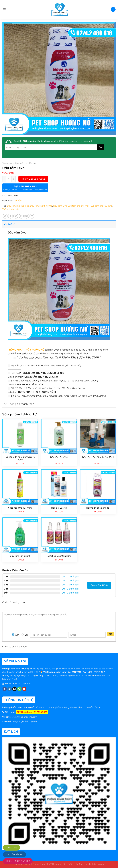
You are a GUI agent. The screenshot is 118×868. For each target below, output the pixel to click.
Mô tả (9, 224)
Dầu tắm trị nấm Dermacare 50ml (20, 458)
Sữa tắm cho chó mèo (79, 206)
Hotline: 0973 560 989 (18, 861)
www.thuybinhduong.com (24, 717)
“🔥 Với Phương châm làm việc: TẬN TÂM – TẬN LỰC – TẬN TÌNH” (72, 672)
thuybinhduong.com (95, 864)
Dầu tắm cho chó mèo (18, 206)
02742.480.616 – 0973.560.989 (32, 712)
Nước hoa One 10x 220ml (59, 556)
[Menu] (4, 9)
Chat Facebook (15, 854)
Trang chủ (7, 163)
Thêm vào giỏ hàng (33, 179)
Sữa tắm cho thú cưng (102, 206)
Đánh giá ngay (99, 585)
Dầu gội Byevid (59, 508)
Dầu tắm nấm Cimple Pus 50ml (98, 457)
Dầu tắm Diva (60, 206)
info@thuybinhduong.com (25, 721)
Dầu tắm (32, 163)
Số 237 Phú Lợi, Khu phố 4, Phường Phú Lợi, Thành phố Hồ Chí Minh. (68, 707)
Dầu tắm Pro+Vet (59, 457)
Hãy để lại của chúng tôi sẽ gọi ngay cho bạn (52, 141)
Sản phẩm (20, 163)
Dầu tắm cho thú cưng (41, 206)
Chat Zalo (12, 848)
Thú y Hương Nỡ (10, 209)
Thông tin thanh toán (18, 404)
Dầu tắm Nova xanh (20, 556)
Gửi (111, 634)
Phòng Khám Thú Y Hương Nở (18, 669)
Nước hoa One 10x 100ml (20, 508)
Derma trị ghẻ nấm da (98, 508)
